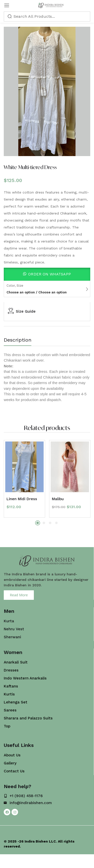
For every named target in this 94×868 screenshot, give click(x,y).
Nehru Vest (14, 629)
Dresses (11, 670)
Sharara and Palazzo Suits (28, 718)
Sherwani (12, 637)
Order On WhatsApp (49, 274)
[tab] (19, 341)
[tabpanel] (24, 479)
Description (18, 340)
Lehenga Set (16, 702)
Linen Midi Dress (22, 499)
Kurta (9, 621)
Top (7, 726)
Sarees (10, 710)
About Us (12, 755)
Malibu (58, 499)
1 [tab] (38, 523)
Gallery (10, 763)
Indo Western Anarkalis (25, 678)
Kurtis (9, 694)
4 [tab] (56, 523)
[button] (47, 274)
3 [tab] (50, 523)
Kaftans (11, 686)
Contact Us (14, 771)
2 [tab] (44, 523)
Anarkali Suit (16, 662)
